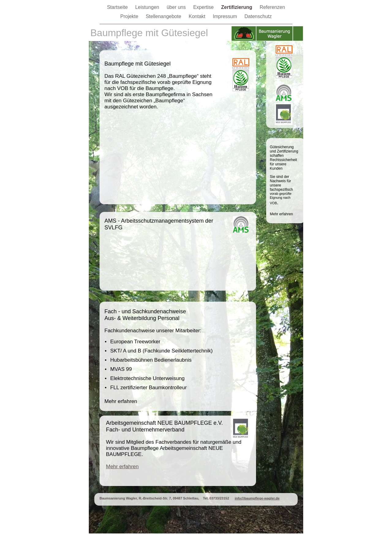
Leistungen (148, 7)
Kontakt (198, 16)
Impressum (226, 16)
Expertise (204, 7)
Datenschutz (258, 16)
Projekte (130, 16)
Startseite (118, 7)
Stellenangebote (164, 16)
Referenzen (272, 7)
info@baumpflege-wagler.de (257, 498)
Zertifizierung (237, 7)
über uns (177, 7)
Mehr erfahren (122, 467)
